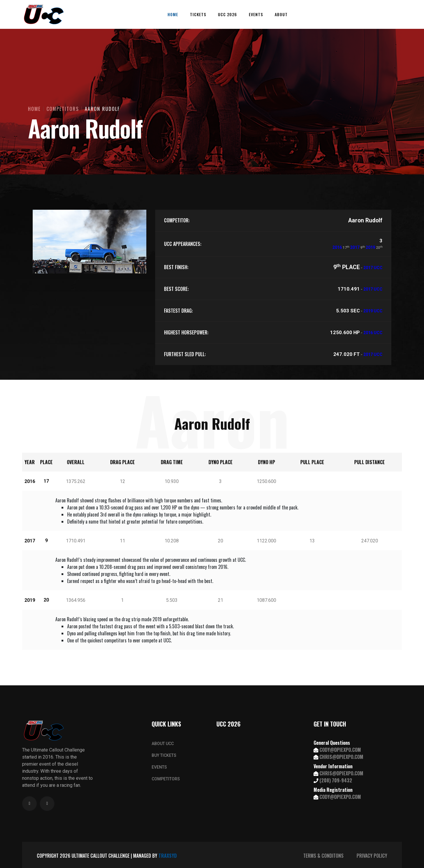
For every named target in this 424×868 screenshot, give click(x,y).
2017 (355, 247)
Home (173, 14)
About (281, 14)
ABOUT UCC (163, 744)
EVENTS (159, 767)
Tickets (198, 14)
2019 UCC (373, 311)
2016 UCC (373, 333)
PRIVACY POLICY (372, 856)
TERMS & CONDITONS (323, 856)
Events (256, 14)
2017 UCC (373, 268)
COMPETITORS (166, 779)
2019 (370, 247)
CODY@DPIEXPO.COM (340, 750)
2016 (337, 247)
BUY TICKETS (164, 755)
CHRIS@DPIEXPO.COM (341, 757)
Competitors (63, 109)
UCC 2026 (227, 14)
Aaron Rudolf (102, 109)
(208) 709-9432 (336, 780)
